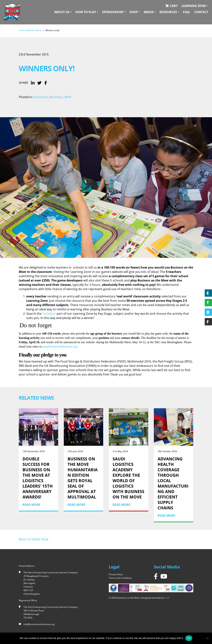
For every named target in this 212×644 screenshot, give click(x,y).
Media (31, 30)
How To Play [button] (86, 12)
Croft (167, 598)
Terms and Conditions (120, 578)
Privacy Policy (116, 574)
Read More (31, 505)
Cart (174, 6)
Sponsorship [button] (113, 12)
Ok (189, 638)
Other (68, 97)
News (39, 30)
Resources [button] (168, 12)
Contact (201, 12)
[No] (207, 638)
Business (56, 97)
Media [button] (149, 12)
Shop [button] (134, 12)
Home (22, 30)
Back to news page (34, 539)
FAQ (187, 12)
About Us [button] (62, 12)
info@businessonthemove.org (39, 624)
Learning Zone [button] (194, 6)
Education (41, 97)
